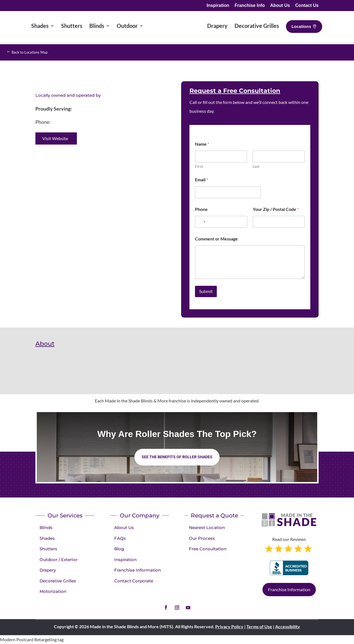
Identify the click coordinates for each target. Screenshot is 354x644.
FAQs (120, 538)
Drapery (48, 570)
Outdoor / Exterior (58, 560)
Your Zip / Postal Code (276, 209)
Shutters (48, 549)
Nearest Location (207, 527)
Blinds (46, 527)
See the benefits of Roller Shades (177, 457)
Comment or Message (216, 239)
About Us (280, 6)
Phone (201, 209)
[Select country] (201, 222)
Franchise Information (138, 570)
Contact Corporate (134, 581)
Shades (47, 538)
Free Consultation (208, 549)
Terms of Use (259, 626)
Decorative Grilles (58, 581)
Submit (206, 291)
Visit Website (55, 138)
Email (201, 180)
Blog (119, 549)
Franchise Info (250, 6)
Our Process (202, 538)
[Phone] (221, 222)
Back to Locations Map (36, 52)
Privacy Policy (229, 626)
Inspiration (218, 6)
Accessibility (288, 626)
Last (256, 166)
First (199, 166)
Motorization (53, 591)
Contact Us (307, 6)
